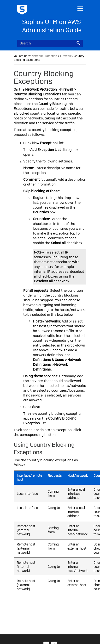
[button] (78, 43)
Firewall (65, 56)
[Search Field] (50, 43)
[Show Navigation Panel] (80, 8)
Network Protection (44, 56)
